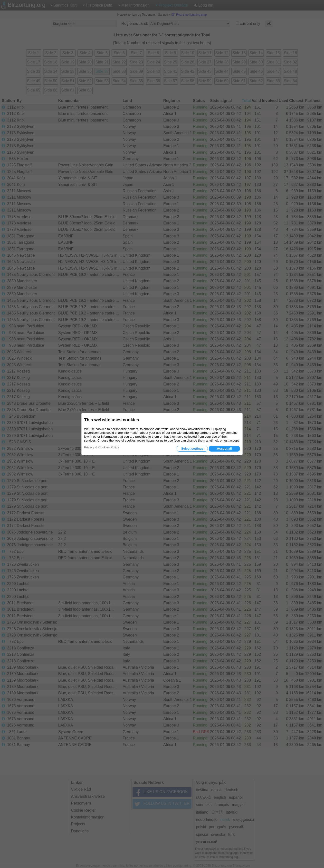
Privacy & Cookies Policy (102, 447)
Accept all (224, 449)
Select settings (192, 449)
